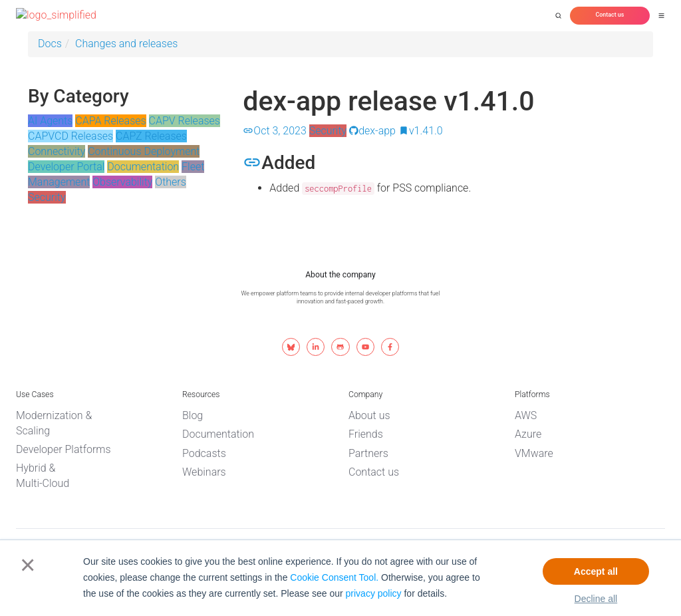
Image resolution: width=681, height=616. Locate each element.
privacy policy (374, 593)
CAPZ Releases (151, 136)
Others (171, 182)
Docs (50, 44)
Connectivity (57, 151)
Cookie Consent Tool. (334, 577)
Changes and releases (126, 44)
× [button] (25, 565)
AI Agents (50, 121)
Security (47, 197)
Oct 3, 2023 (274, 131)
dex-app (372, 131)
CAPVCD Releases (70, 136)
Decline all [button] (596, 599)
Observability (122, 182)
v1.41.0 (421, 131)
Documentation (143, 167)
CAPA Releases (110, 121)
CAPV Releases (185, 121)
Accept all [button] (596, 571)
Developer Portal (66, 167)
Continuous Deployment (144, 151)
